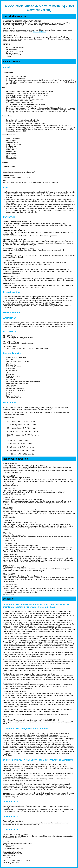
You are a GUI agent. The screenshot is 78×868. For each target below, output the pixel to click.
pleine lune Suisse (40, 32)
